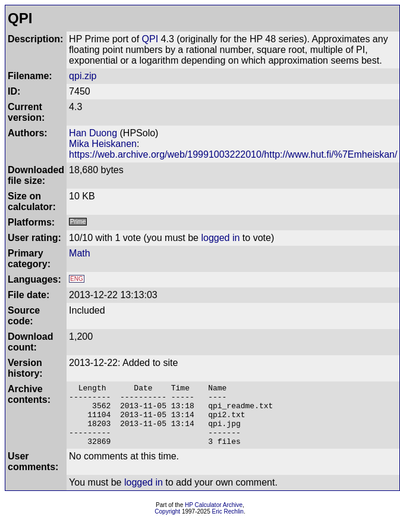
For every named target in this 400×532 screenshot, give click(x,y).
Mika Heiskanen (103, 144)
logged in (220, 238)
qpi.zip (83, 76)
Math (80, 253)
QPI (150, 39)
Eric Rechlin (228, 524)
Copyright (167, 524)
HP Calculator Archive (214, 517)
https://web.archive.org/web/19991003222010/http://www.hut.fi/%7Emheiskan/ (233, 154)
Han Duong (93, 133)
